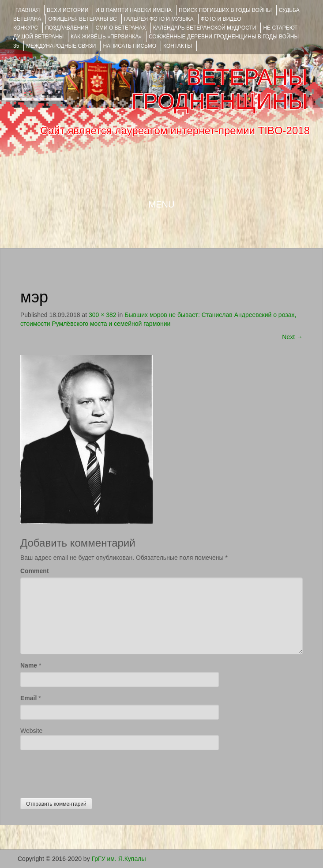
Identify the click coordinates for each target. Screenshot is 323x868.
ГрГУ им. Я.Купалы (119, 859)
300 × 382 (103, 315)
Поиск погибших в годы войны (225, 10)
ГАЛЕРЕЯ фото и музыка (159, 19)
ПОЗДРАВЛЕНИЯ (67, 28)
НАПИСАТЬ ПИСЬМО (130, 46)
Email (28, 698)
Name (29, 665)
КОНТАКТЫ (178, 46)
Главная (28, 10)
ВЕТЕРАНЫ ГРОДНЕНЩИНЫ (219, 89)
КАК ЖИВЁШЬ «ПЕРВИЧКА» (106, 37)
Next (292, 337)
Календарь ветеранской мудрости (205, 28)
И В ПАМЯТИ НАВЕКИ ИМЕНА (133, 10)
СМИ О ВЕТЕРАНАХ (120, 28)
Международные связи (61, 46)
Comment (35, 571)
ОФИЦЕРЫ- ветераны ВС (82, 19)
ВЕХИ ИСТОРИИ (68, 10)
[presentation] (87, 772)
